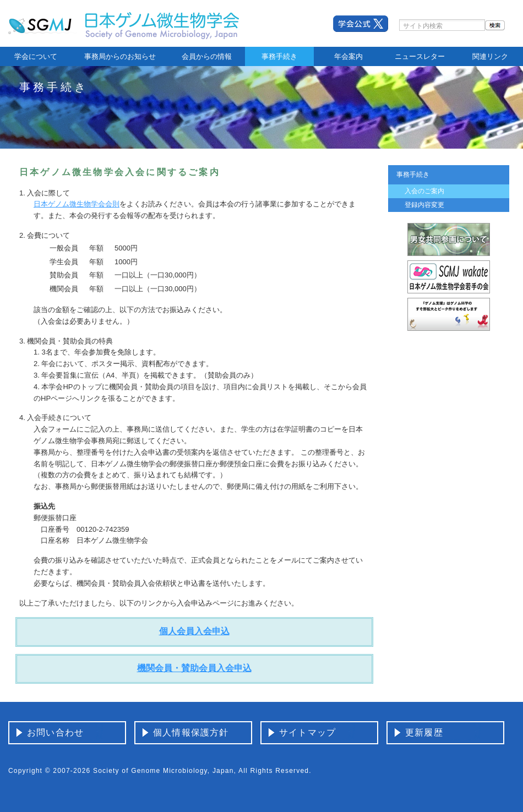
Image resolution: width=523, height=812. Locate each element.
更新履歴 (424, 732)
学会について (36, 56)
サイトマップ (307, 732)
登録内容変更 (424, 205)
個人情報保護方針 (191, 732)
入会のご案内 (424, 191)
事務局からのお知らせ (120, 56)
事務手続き (279, 56)
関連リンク (490, 56)
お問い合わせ (55, 732)
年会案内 (348, 56)
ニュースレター (420, 56)
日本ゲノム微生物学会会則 (77, 204)
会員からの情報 (207, 56)
